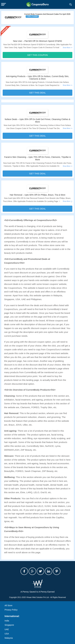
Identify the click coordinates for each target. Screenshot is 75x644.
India (7, 621)
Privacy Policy (11, 610)
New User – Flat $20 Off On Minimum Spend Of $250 (37, 41)
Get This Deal (37, 93)
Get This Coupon (38, 55)
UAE (7, 629)
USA (7, 634)
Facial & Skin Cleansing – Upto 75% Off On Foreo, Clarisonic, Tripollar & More (37, 158)
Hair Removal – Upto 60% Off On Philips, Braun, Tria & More (37, 195)
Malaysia (9, 638)
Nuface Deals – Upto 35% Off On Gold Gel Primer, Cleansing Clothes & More (37, 121)
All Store (8, 605)
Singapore (9, 625)
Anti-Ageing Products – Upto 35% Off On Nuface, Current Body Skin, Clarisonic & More (38, 78)
